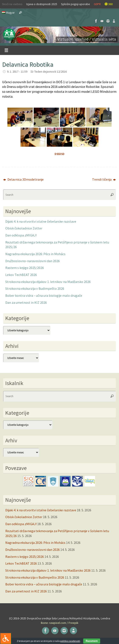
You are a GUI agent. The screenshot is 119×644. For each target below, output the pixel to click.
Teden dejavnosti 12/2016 (51, 72)
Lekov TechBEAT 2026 (21, 275)
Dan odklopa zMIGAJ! (21, 235)
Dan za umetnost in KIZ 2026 (26, 302)
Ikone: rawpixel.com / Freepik (59, 623)
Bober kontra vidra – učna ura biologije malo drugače (44, 295)
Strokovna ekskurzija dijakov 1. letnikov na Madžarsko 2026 (48, 282)
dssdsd (60, 154)
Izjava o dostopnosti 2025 (42, 4)
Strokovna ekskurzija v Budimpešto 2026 (35, 288)
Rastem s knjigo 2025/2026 (25, 268)
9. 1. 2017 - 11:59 (17, 72)
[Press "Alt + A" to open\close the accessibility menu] (6, 638)
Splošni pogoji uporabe (75, 4)
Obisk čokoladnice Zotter (24, 228)
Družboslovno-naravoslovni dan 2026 (33, 261)
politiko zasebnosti (70, 641)
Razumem (92, 641)
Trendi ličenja (104, 179)
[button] (59, 35)
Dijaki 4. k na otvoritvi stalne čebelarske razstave (41, 221)
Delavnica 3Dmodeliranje (23, 179)
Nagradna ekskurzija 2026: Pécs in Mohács (35, 254)
